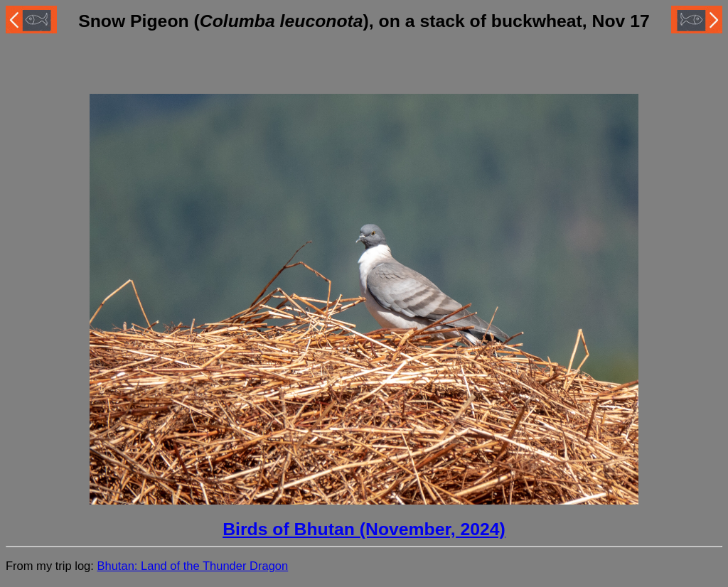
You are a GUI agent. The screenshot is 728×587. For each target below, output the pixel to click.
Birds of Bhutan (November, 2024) (364, 529)
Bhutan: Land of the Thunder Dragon (192, 566)
